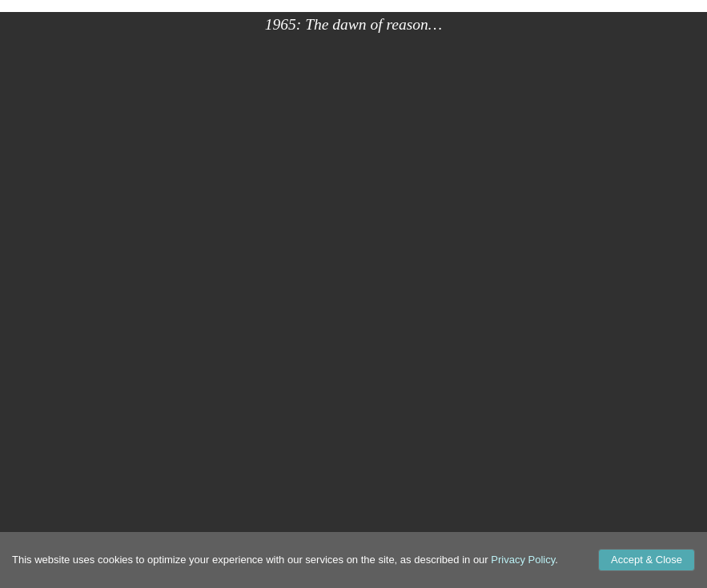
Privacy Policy (523, 560)
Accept (647, 560)
